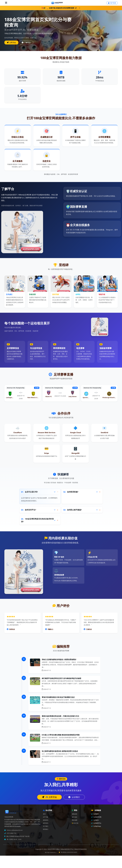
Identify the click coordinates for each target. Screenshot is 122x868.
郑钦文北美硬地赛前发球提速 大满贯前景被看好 (59, 659)
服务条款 (75, 817)
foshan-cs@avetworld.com (15, 830)
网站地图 (75, 820)
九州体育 (95, 814)
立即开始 (11, 43)
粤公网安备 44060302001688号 (68, 852)
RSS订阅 (75, 823)
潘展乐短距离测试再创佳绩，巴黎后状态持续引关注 (60, 716)
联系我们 (46, 829)
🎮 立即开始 (49, 797)
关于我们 (46, 826)
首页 (44, 814)
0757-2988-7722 (11, 833)
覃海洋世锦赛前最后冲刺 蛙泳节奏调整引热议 (58, 697)
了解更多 (26, 43)
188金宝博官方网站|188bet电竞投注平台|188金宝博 (64, 849)
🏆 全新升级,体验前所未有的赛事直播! (61, 8)
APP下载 (45, 817)
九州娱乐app (96, 826)
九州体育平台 (96, 823)
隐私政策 (75, 814)
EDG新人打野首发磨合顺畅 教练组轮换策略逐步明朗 (61, 735)
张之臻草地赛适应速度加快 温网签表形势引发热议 (60, 751)
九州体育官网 (96, 817)
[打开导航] (6, 3)
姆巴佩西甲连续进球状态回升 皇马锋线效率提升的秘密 (61, 678)
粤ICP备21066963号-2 (51, 852)
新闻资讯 (46, 820)
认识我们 (74, 797)
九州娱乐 (95, 820)
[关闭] (80, 8)
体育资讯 (46, 823)
